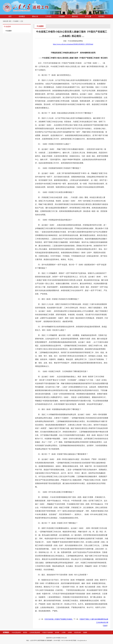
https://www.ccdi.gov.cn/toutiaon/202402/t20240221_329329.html (73, 44)
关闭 (105, 626)
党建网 (85, 632)
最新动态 (75, 16)
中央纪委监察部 (16, 632)
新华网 (57, 632)
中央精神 (62, 16)
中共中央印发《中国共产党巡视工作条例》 (59, 619)
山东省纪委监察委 (35, 632)
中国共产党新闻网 (48, 632)
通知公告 (35, 16)
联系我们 (101, 16)
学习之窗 (88, 16)
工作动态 (48, 16)
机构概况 (22, 16)
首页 (10, 16)
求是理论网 (77, 632)
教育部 (25, 632)
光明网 (70, 632)
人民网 (63, 632)
